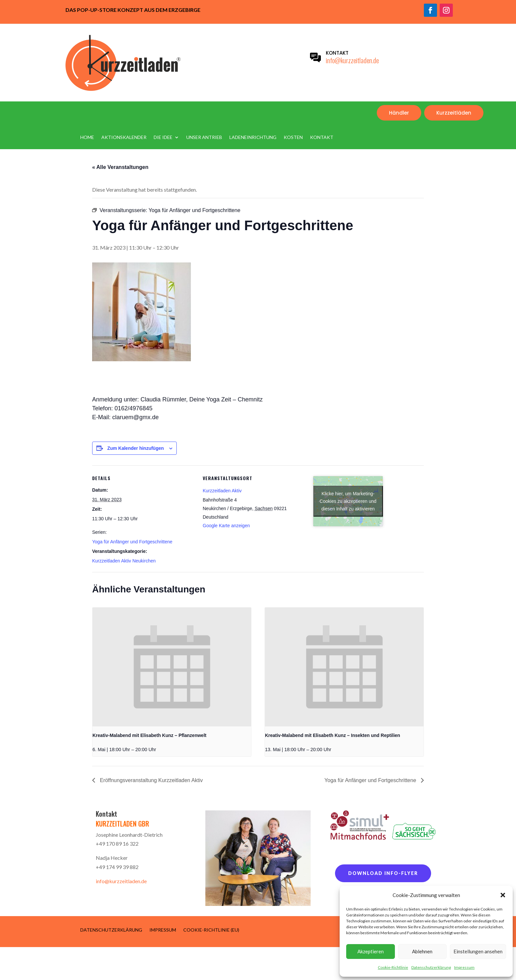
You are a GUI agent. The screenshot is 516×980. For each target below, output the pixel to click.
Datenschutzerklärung (431, 967)
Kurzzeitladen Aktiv (222, 491)
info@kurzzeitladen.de (352, 60)
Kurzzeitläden (454, 113)
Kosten (293, 137)
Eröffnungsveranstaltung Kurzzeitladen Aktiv (151, 780)
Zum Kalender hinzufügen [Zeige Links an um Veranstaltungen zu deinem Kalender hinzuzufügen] (136, 448)
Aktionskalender (124, 137)
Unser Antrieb (204, 137)
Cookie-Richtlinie (393, 967)
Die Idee (163, 137)
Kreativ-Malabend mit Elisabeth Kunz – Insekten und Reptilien (333, 735)
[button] (503, 895)
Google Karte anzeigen (226, 526)
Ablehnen (422, 951)
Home (87, 137)
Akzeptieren (371, 951)
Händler (399, 113)
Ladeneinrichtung (253, 137)
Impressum (464, 967)
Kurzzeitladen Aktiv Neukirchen (124, 561)
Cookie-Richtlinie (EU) (211, 930)
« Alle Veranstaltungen (120, 167)
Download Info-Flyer (383, 873)
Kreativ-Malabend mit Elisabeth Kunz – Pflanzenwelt (149, 735)
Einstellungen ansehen (478, 951)
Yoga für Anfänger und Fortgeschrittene (132, 542)
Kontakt (322, 137)
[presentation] (172, 667)
